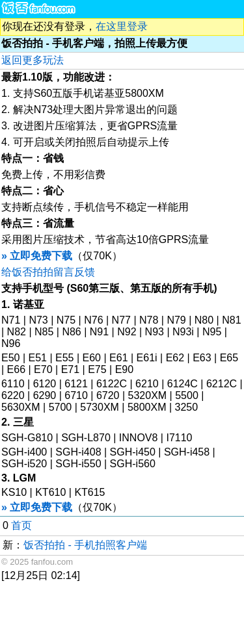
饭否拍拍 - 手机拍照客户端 (85, 545)
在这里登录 (122, 26)
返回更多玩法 (33, 60)
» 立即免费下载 (37, 256)
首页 (21, 525)
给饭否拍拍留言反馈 (48, 272)
